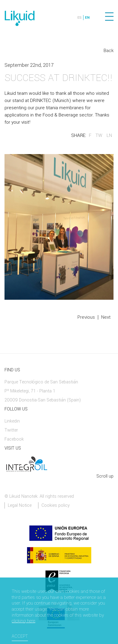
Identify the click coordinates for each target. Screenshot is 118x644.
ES (80, 18)
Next (106, 317)
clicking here (23, 621)
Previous (86, 317)
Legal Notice (20, 505)
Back (109, 51)
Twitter (11, 430)
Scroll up (105, 476)
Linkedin (12, 421)
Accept (20, 636)
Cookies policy (56, 505)
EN (87, 18)
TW (99, 135)
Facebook (14, 439)
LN (109, 135)
